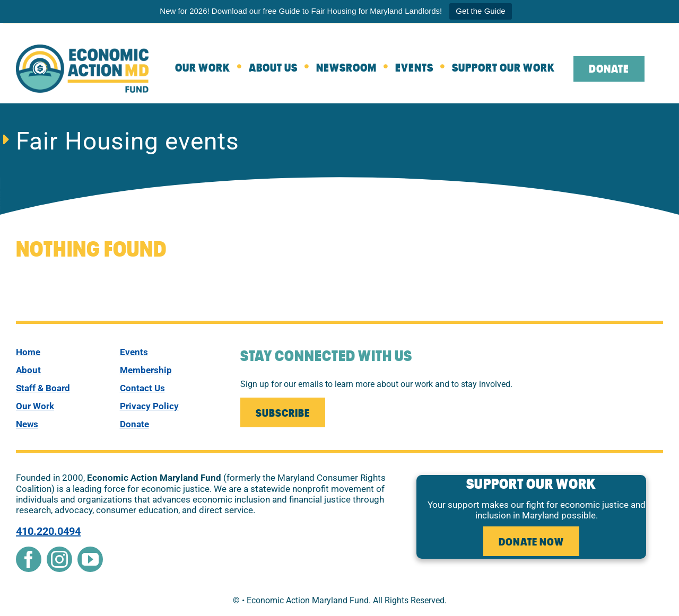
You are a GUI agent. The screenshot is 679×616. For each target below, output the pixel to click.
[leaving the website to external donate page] (618, 69)
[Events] (424, 69)
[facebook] (29, 559)
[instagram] (59, 559)
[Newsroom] (356, 69)
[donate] (167, 424)
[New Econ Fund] (82, 49)
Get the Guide (480, 11)
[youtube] (90, 559)
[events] (167, 352)
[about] (282, 69)
